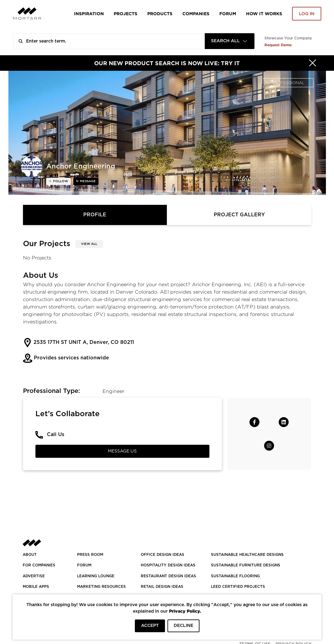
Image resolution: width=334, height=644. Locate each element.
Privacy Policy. (185, 611)
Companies (196, 14)
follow (60, 181)
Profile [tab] (95, 215)
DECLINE (183, 626)
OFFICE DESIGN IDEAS (162, 555)
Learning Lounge (96, 576)
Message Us (122, 451)
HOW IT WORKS (264, 14)
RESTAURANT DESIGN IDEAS (168, 576)
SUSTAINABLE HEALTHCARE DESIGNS (247, 555)
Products (160, 14)
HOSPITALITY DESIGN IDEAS (168, 565)
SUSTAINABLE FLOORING (235, 576)
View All (89, 244)
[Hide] (313, 63)
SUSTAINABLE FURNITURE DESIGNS (246, 565)
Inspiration (89, 14)
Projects (126, 14)
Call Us (56, 435)
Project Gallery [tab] (239, 215)
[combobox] (230, 41)
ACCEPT (150, 626)
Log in (307, 14)
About (30, 555)
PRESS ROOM (90, 555)
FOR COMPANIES (39, 565)
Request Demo (278, 45)
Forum (228, 14)
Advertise (34, 576)
